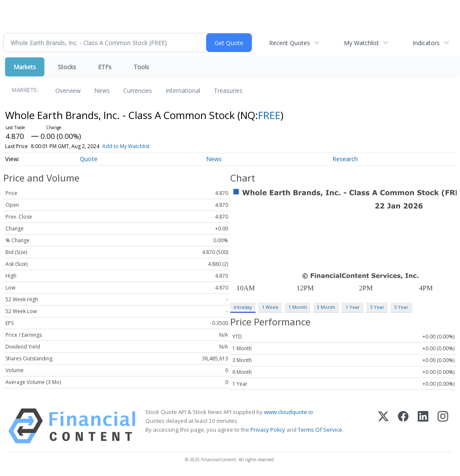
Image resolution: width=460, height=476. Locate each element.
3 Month (326, 307)
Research (345, 159)
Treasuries (228, 91)
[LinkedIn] (423, 426)
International (183, 91)
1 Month (298, 307)
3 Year (377, 307)
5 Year (401, 307)
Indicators (426, 43)
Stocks (67, 67)
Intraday (243, 307)
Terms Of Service (320, 430)
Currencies (138, 91)
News (102, 91)
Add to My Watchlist (126, 146)
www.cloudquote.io (289, 412)
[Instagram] (443, 426)
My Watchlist (361, 43)
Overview (68, 91)
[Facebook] (403, 426)
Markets (25, 67)
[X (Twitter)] (383, 426)
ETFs (105, 67)
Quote (89, 159)
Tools (141, 67)
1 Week (270, 307)
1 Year (353, 307)
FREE (269, 115)
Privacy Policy (268, 430)
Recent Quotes (290, 43)
